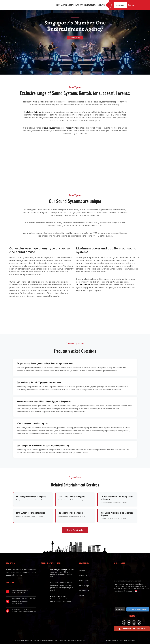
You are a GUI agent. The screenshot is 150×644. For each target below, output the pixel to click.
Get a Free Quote (75, 530)
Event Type (79, 5)
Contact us (101, 5)
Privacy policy (111, 641)
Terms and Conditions (127, 641)
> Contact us (84, 590)
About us (64, 5)
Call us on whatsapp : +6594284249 (20, 602)
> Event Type (84, 586)
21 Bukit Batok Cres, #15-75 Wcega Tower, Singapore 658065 (24, 610)
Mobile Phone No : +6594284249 (23, 599)
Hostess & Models (90, 5)
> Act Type (83, 581)
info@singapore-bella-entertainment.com (20, 591)
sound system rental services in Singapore (63, 128)
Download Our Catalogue (132, 629)
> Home (82, 571)
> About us (83, 576)
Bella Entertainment (34, 112)
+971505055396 (83, 285)
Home (58, 5)
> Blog (81, 595)
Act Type (71, 5)
